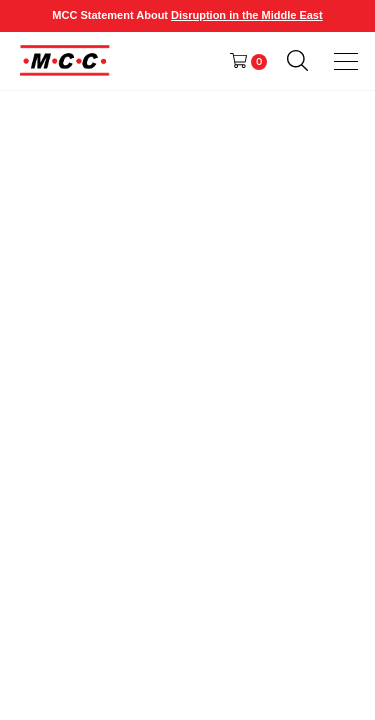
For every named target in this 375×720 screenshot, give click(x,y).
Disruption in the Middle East (247, 15)
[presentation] (347, 61)
